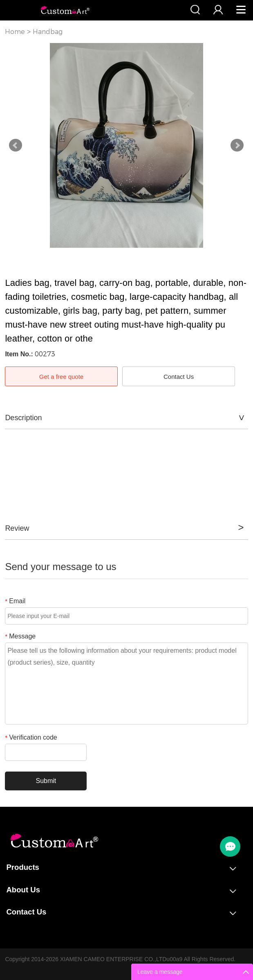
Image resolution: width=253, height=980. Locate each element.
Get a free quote (61, 377)
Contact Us (179, 377)
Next (237, 145)
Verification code (31, 737)
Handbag (48, 32)
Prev (16, 145)
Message (20, 636)
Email (15, 601)
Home (15, 32)
